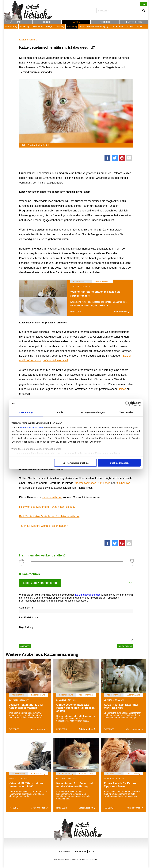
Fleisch (122, 389)
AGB (92, 852)
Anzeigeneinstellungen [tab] (93, 412)
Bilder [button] (139, 26)
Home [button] (18, 22)
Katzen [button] (76, 22)
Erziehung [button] (25, 26)
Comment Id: (26, 608)
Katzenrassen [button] (118, 26)
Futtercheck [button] (134, 22)
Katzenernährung (28, 40)
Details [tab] (59, 412)
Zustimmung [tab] (26, 412)
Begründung (26, 627)
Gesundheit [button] (38, 26)
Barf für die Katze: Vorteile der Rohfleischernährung (50, 516)
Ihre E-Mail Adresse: (31, 618)
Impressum (64, 852)
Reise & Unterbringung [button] (98, 26)
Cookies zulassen (119, 463)
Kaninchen (104, 483)
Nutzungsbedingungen (88, 595)
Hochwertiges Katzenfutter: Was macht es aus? (47, 507)
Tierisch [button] (105, 22)
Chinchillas (124, 483)
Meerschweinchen (85, 483)
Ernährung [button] (72, 26)
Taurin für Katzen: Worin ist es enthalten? (44, 526)
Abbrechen (25, 646)
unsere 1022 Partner (32, 427)
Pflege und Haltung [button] (55, 26)
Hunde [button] (47, 22)
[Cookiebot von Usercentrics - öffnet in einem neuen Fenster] (128, 404)
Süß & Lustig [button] (11, 26)
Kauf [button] (82, 26)
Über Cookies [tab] (126, 412)
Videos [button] (130, 26)
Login (143, 4)
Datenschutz (79, 852)
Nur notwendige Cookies (76, 463)
